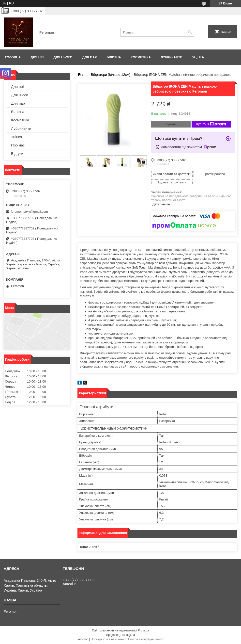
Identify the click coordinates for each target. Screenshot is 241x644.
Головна (13, 57)
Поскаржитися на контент (108, 639)
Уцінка (198, 57)
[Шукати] (190, 32)
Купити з (211, 124)
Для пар (90, 57)
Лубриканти (172, 57)
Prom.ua (143, 630)
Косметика (141, 57)
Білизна (114, 57)
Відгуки (17, 153)
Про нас (18, 145)
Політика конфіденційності (146, 639)
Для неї (37, 57)
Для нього (63, 57)
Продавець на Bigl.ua (120, 635)
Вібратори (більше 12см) (111, 75)
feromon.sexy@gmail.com (29, 212)
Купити (171, 124)
